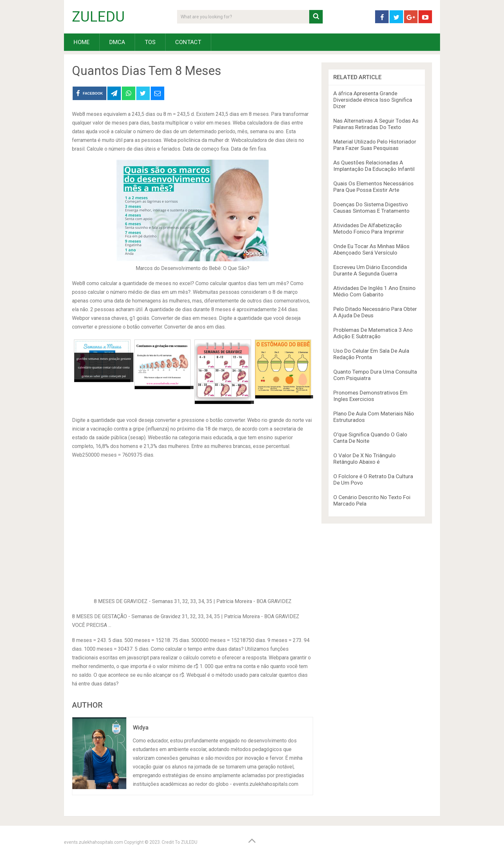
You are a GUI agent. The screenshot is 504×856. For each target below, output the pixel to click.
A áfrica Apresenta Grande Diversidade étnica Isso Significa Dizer (373, 100)
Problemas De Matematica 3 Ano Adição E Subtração (373, 333)
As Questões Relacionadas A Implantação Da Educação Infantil (374, 166)
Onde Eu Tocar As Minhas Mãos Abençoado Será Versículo (371, 249)
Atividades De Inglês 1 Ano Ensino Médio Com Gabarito (374, 291)
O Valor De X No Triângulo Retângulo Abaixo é (364, 459)
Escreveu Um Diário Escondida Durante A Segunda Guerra (370, 270)
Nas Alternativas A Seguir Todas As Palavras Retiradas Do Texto (376, 124)
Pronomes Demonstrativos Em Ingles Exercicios (370, 396)
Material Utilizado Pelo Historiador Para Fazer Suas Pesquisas (375, 145)
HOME (82, 42)
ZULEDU (98, 17)
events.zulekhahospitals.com (94, 842)
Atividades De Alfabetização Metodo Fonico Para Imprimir (369, 228)
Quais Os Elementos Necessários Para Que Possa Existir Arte (373, 187)
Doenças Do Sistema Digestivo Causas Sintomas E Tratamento (371, 208)
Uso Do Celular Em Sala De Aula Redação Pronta (371, 354)
